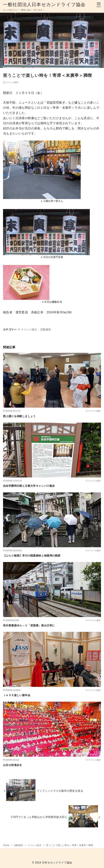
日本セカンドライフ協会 (57, 862)
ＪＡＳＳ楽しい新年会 (17, 695)
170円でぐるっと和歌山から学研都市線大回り (39, 817)
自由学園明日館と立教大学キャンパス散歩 (29, 486)
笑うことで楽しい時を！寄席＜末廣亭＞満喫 (70, 845)
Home (7, 845)
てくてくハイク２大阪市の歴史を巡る (60, 791)
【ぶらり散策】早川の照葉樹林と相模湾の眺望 (32, 556)
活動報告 (46, 329)
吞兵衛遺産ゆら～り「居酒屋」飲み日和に (29, 625)
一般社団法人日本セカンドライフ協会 (44, 4)
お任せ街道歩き (13, 765)
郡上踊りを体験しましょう (19, 416)
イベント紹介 (12, 82)
